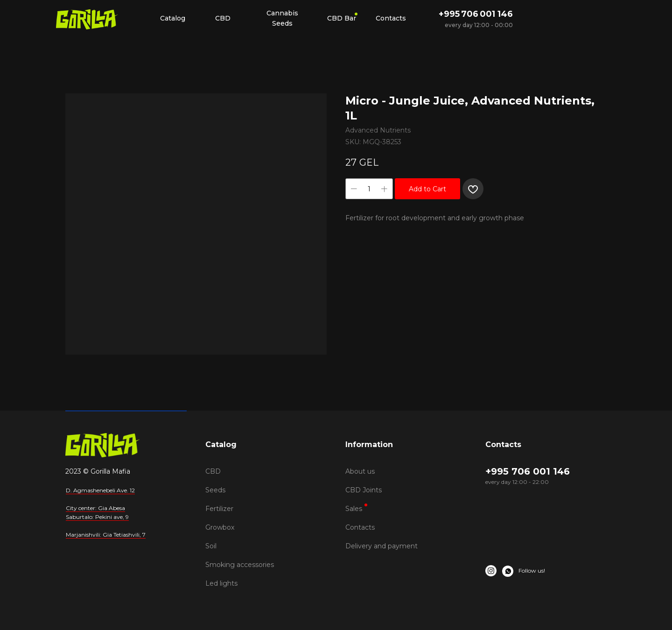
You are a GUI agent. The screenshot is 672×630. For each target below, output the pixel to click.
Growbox (220, 527)
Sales (354, 509)
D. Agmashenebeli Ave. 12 (100, 490)
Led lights (221, 583)
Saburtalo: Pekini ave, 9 (97, 517)
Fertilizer (219, 509)
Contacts (360, 527)
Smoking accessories (240, 565)
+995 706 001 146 (476, 14)
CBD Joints (364, 490)
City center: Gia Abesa (95, 508)
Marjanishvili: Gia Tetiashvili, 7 (106, 535)
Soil (211, 546)
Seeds (215, 490)
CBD (213, 471)
